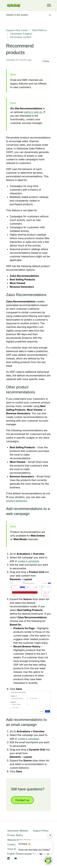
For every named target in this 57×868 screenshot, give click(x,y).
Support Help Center (17, 30)
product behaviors (17, 501)
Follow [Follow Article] (46, 61)
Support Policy (41, 831)
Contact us (22, 800)
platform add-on (33, 112)
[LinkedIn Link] (8, 859)
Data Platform (39, 30)
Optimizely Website (18, 831)
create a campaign (28, 561)
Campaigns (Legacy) (21, 34)
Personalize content (21, 37)
